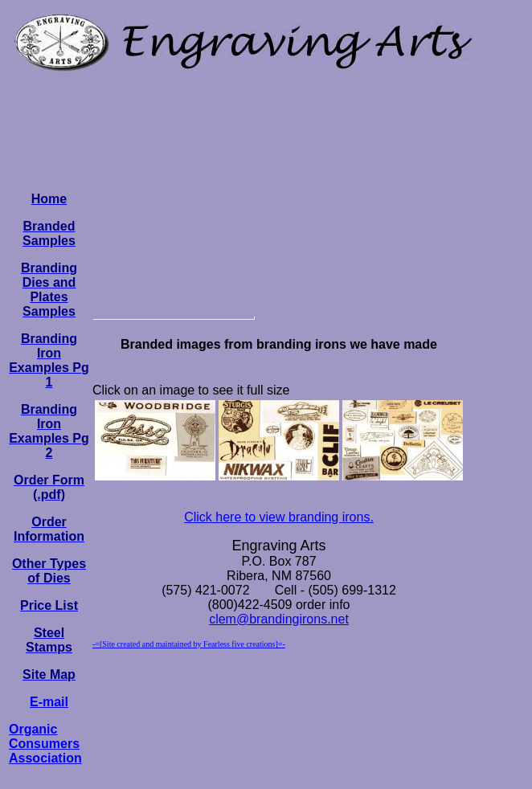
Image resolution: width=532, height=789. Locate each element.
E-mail (49, 702)
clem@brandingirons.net (279, 619)
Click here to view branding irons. (279, 517)
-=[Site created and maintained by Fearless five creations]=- (189, 644)
